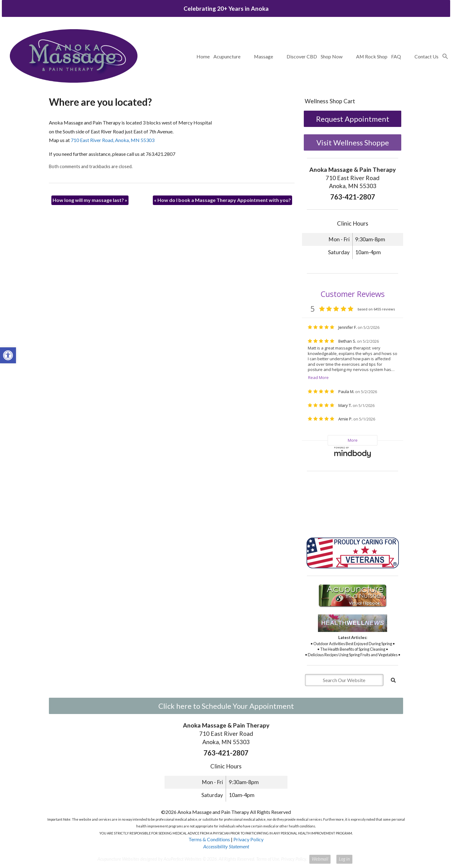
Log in (344, 859)
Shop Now (332, 56)
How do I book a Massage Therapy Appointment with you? (222, 200)
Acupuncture (227, 56)
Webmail (320, 859)
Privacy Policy (248, 839)
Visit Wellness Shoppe (353, 142)
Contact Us (426, 56)
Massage (264, 56)
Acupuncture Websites (118, 859)
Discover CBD (302, 56)
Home (203, 56)
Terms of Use (268, 859)
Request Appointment (353, 119)
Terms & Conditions (209, 839)
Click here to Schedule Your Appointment (226, 706)
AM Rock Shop (372, 56)
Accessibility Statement (226, 846)
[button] (445, 57)
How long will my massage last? (90, 200)
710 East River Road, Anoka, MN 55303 (113, 140)
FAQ (396, 56)
